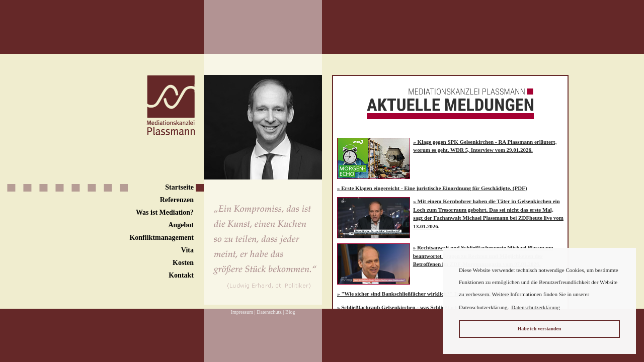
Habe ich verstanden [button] (540, 329)
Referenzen (177, 200)
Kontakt (181, 275)
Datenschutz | (270, 312)
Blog (290, 312)
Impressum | (243, 312)
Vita (187, 250)
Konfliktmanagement (162, 238)
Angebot (181, 225)
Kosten (183, 263)
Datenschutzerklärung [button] (536, 307)
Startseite (179, 187)
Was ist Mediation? (165, 212)
